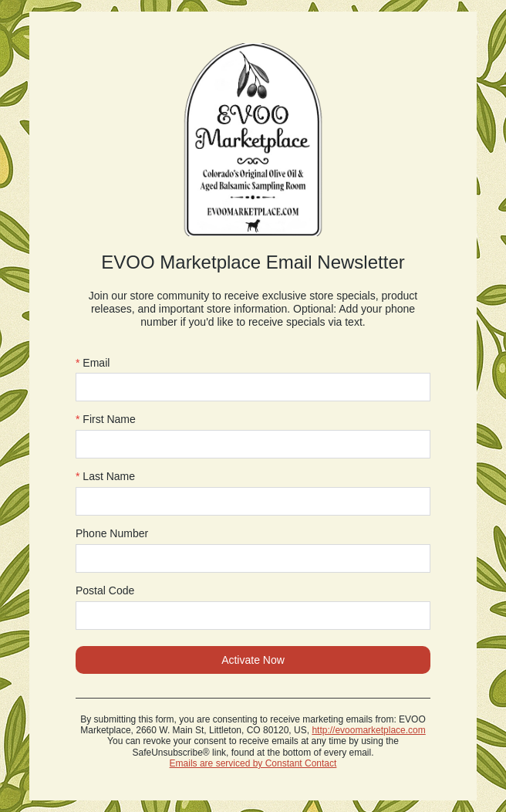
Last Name (105, 476)
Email (93, 363)
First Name (106, 419)
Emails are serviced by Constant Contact (253, 763)
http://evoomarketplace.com (368, 730)
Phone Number (112, 533)
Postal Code (105, 590)
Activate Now (253, 660)
